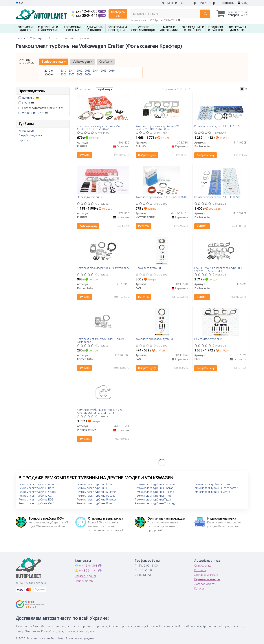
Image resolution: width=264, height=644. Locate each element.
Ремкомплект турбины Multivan (97, 492)
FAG (26, 103)
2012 (80, 71)
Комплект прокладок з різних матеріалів (103, 268)
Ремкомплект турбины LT (93, 488)
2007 (71, 74)
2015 (104, 71)
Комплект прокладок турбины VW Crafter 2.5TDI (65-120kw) (99, 127)
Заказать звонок (86, 576)
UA (19, 3)
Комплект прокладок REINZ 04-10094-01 (162, 197)
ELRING (30, 97)
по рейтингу (104, 89)
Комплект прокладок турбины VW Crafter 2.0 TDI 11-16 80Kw (157, 127)
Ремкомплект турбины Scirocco (155, 484)
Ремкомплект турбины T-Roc (153, 496)
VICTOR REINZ (35, 113)
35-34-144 (85, 15)
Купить (85, 155)
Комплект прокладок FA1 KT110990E (218, 197)
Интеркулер (26, 130)
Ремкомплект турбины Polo (94, 504)
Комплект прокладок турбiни (154, 339)
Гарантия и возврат (204, 3)
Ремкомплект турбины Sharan (154, 488)
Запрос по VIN (84, 581)
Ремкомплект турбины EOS (36, 500)
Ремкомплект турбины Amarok (38, 484)
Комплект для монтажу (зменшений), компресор (101, 340)
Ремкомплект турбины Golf (36, 504)
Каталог (199, 589)
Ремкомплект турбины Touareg (155, 504)
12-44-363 (85, 11)
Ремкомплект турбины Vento (211, 492)
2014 (96, 71)
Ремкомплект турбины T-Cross (154, 492)
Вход (243, 3)
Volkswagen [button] (82, 62)
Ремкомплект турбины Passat (96, 496)
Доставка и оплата (175, 3)
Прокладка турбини (148, 268)
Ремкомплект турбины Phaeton (97, 500)
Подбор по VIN (118, 14)
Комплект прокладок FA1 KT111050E (218, 126)
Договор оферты (205, 584)
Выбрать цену (147, 155)
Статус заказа (203, 566)
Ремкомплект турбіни (208, 339)
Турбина (24, 140)
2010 (63, 71)
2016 (112, 71)
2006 (63, 74)
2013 (88, 71)
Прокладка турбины (90, 197)
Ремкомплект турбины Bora (36, 488)
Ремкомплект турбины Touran (212, 484)
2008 (80, 74)
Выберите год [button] (54, 62)
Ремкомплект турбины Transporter (215, 488)
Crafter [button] (106, 62)
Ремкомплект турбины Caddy (37, 492)
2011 (71, 71)
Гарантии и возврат (207, 580)
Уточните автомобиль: (27, 61)
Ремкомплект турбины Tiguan (154, 500)
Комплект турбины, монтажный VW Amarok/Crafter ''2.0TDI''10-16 (100, 411)
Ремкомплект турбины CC (35, 496)
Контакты (228, 3)
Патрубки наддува (30, 135)
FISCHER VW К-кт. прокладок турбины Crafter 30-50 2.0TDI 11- (218, 269)
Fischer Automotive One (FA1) (41, 108)
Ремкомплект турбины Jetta (94, 484)
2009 (88, 74)
